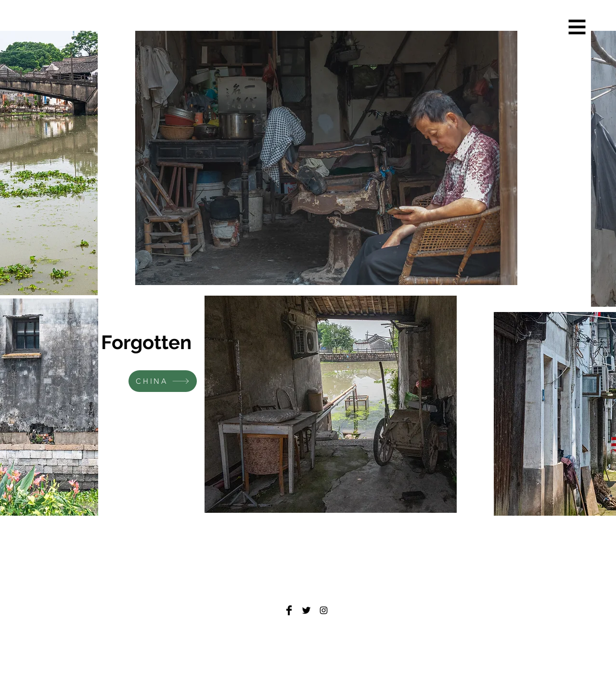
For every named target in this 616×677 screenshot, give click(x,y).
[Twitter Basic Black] (306, 610)
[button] (577, 27)
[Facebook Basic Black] (289, 610)
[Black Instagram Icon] (324, 610)
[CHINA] (163, 381)
